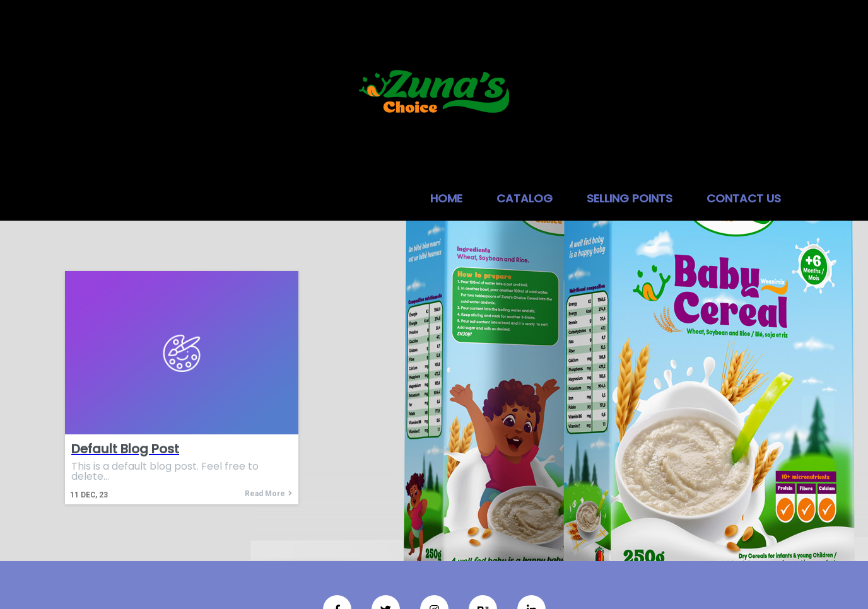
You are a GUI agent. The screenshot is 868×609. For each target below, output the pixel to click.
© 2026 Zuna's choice (434, 559)
